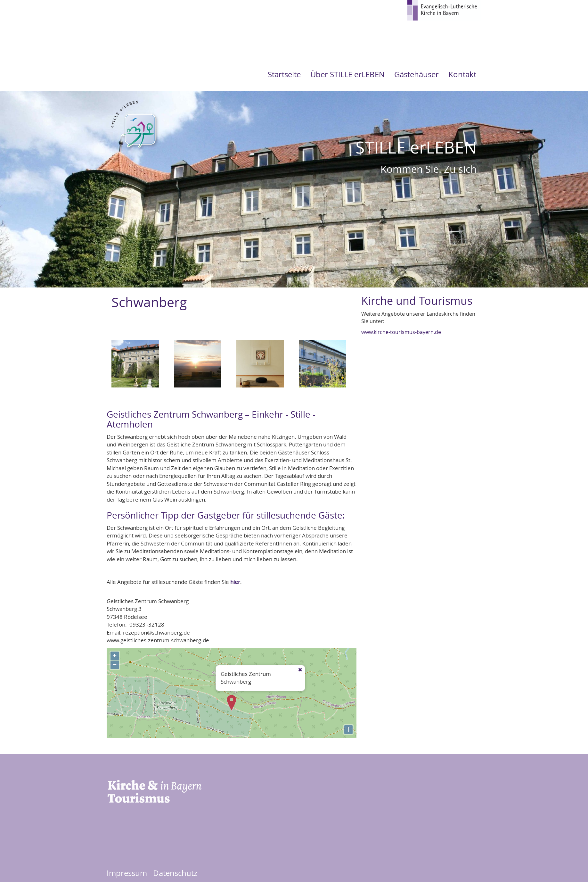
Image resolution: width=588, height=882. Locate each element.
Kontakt (462, 74)
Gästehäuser (416, 74)
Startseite (284, 74)
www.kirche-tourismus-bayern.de (401, 332)
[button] (135, 366)
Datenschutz (175, 873)
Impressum (127, 873)
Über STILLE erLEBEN (347, 74)
